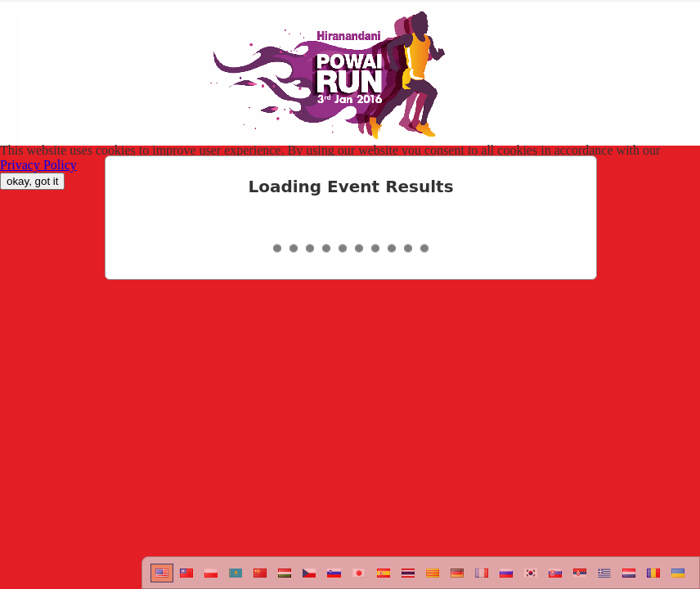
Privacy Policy (38, 165)
